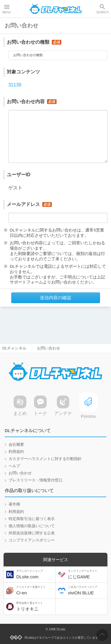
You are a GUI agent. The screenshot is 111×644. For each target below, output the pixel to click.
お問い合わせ (20, 473)
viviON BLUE (87, 590)
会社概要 (16, 445)
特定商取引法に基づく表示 (32, 519)
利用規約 (16, 452)
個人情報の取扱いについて (32, 526)
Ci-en (35, 590)
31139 (15, 87)
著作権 (14, 505)
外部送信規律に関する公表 (32, 533)
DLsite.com (35, 574)
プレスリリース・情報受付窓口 (36, 480)
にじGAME (87, 574)
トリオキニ (35, 606)
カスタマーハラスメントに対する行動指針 (45, 459)
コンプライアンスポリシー (32, 540)
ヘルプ (14, 466)
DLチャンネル (56, 9)
